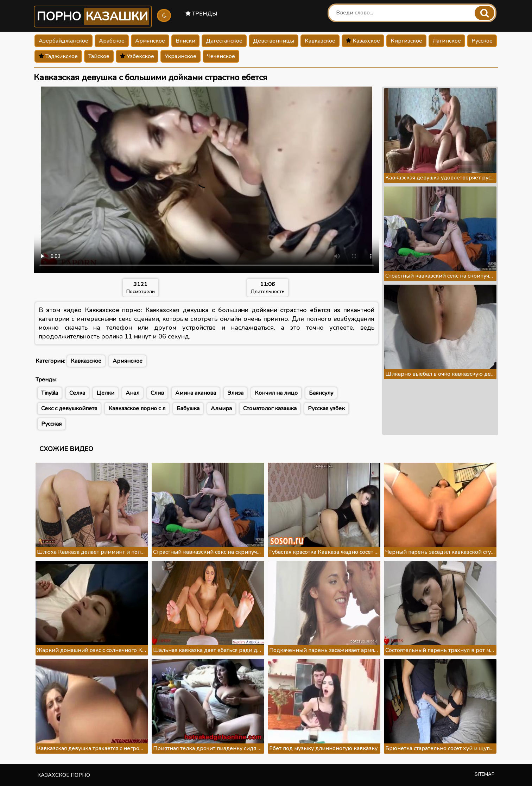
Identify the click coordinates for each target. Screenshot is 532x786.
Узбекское (137, 56)
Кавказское (320, 41)
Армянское (150, 41)
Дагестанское (224, 41)
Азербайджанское (64, 41)
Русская (51, 424)
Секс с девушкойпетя (69, 408)
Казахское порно (64, 775)
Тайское (99, 56)
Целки (105, 393)
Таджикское (58, 56)
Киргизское (406, 41)
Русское (482, 41)
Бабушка (188, 408)
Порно (93, 17)
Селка (77, 393)
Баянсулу (321, 393)
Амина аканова (196, 393)
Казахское (363, 41)
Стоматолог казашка (270, 408)
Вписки (185, 41)
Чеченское (221, 56)
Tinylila (50, 393)
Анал (132, 393)
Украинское (180, 56)
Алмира (221, 408)
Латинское (447, 41)
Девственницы (274, 41)
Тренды (201, 14)
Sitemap (485, 774)
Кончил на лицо (276, 393)
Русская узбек (326, 408)
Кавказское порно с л (137, 408)
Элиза (235, 393)
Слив (157, 393)
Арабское (112, 41)
